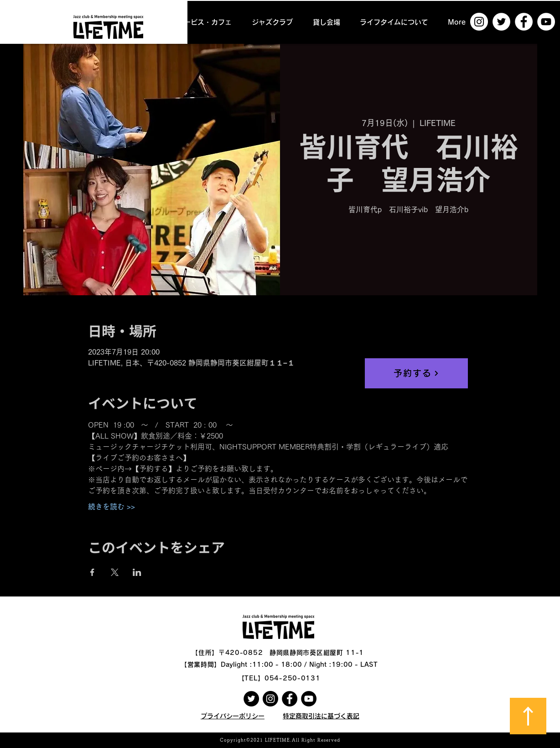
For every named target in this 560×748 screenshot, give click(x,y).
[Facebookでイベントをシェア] (92, 572)
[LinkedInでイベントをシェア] (137, 572)
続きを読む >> (111, 507)
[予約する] (416, 373)
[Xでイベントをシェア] (115, 572)
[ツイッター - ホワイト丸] (501, 22)
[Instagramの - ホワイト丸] (479, 22)
